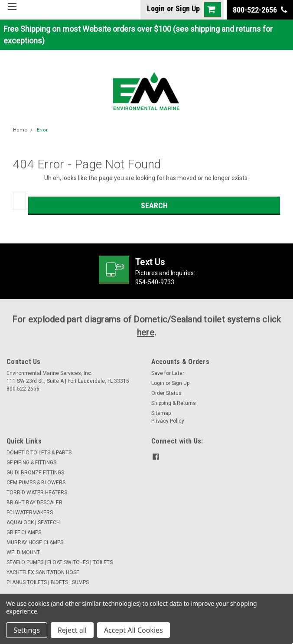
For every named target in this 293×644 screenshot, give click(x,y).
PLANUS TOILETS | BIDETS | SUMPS (48, 582)
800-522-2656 (260, 10)
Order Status (166, 393)
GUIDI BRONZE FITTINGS (35, 473)
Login (156, 8)
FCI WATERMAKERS (30, 513)
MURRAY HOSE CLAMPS (35, 542)
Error (42, 130)
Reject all (72, 630)
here (146, 332)
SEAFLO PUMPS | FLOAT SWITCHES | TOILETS (60, 562)
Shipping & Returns (174, 403)
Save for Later (168, 373)
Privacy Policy (168, 421)
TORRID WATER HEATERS (37, 493)
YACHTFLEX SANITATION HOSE (43, 572)
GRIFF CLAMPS (24, 532)
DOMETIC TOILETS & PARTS (39, 453)
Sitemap (161, 413)
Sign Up (188, 8)
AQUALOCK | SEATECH (33, 522)
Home (20, 130)
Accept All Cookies (133, 630)
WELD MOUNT (23, 552)
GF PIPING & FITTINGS (31, 463)
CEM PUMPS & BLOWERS (36, 483)
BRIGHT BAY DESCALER (34, 503)
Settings (27, 630)
